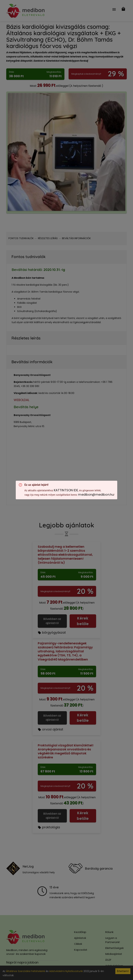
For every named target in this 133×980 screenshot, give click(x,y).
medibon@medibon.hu (96, 495)
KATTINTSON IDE (66, 490)
